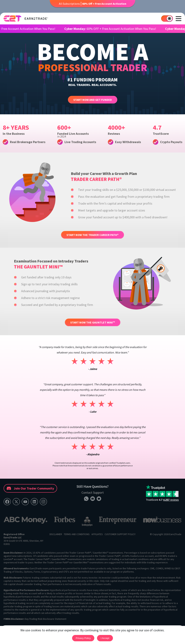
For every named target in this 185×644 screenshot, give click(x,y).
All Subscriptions (93, 4)
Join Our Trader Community (30, 488)
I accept (105, 638)
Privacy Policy (83, 638)
